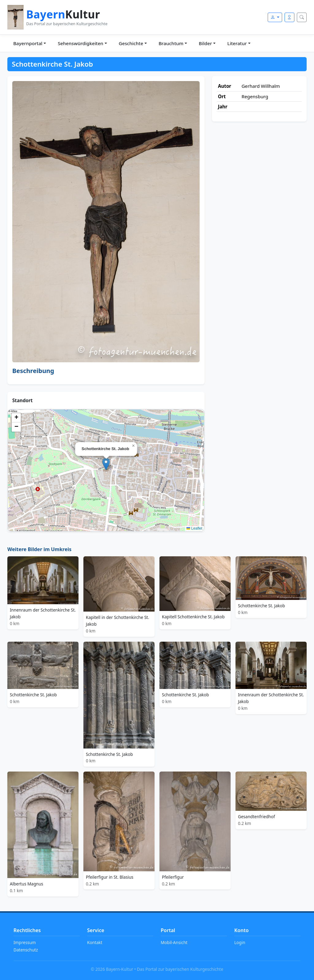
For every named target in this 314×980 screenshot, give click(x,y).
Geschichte (131, 43)
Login (240, 942)
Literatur (237, 43)
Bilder (205, 43)
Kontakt (95, 942)
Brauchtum (171, 43)
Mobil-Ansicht (174, 942)
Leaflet (194, 528)
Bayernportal (28, 43)
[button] (106, 464)
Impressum (25, 942)
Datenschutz (26, 950)
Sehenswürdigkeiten (80, 43)
